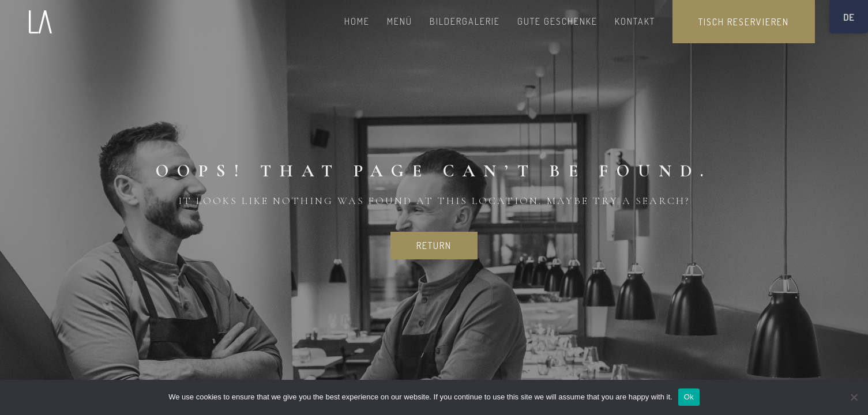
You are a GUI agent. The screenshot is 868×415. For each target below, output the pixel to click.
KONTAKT (635, 21)
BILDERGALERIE (465, 21)
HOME (357, 21)
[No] (854, 397)
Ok (689, 397)
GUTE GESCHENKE (557, 21)
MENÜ (400, 21)
